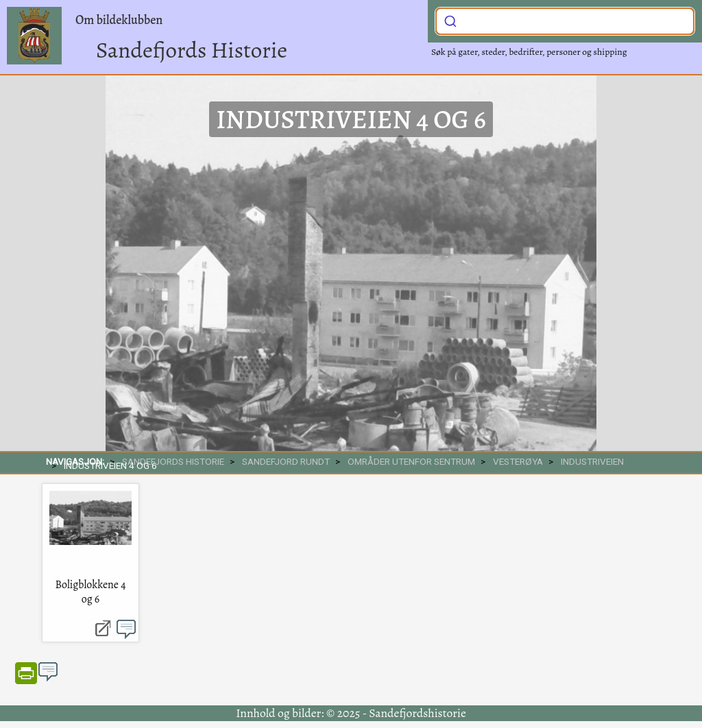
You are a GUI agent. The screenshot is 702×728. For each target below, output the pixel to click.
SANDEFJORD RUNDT (286, 461)
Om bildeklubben (119, 20)
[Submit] (450, 20)
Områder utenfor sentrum (411, 461)
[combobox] (565, 21)
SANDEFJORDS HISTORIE (173, 461)
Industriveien (592, 461)
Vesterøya (518, 461)
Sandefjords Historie (192, 50)
